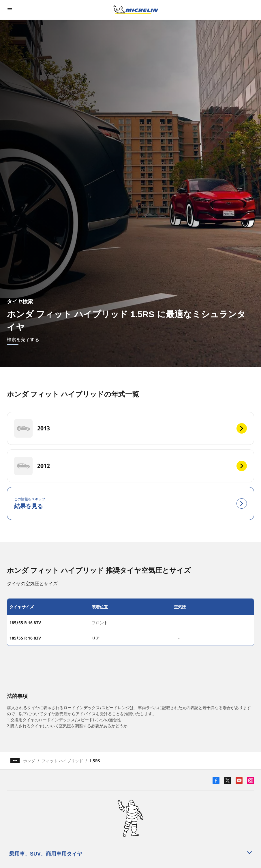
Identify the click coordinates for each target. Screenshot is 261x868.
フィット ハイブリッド (62, 761)
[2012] (130, 466)
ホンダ (29, 761)
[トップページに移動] (136, 10)
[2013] (130, 428)
